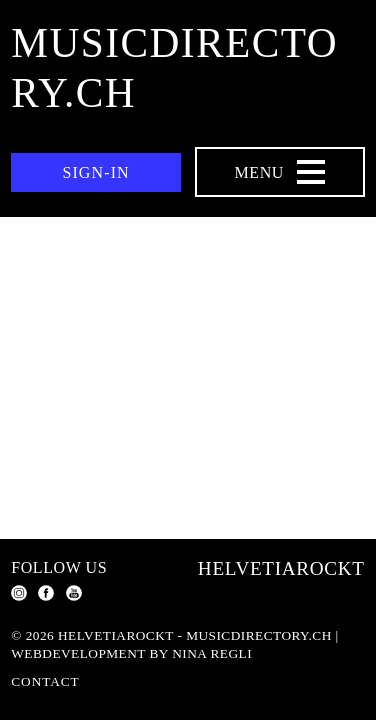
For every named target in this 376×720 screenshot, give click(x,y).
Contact (45, 681)
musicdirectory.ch (174, 68)
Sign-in (95, 172)
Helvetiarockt (281, 568)
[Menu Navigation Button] (280, 172)
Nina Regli (212, 653)
